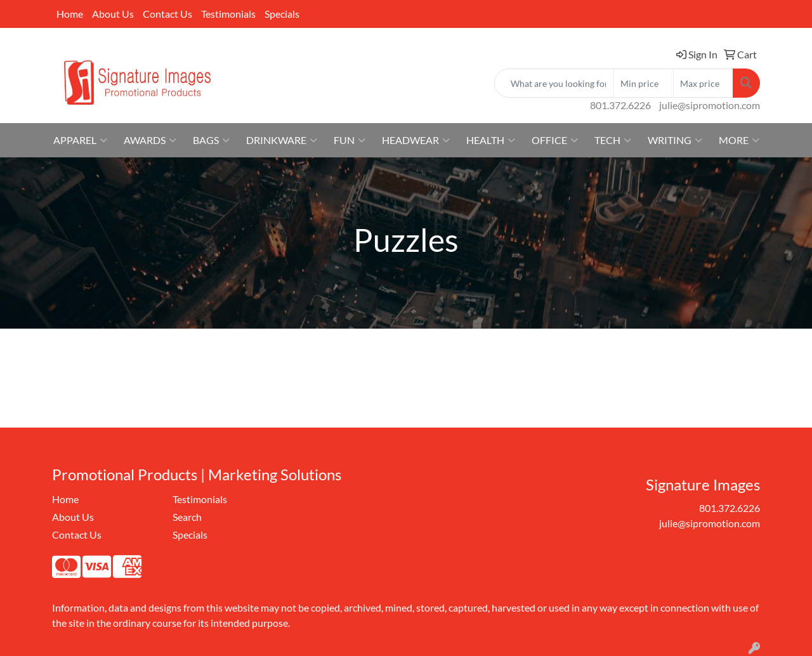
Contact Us (167, 14)
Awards (150, 140)
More (739, 140)
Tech (613, 140)
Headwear (416, 140)
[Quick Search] (554, 83)
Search (187, 517)
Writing (675, 140)
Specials (282, 14)
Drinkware (282, 140)
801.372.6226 (620, 105)
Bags (211, 140)
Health (491, 140)
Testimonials (228, 14)
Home (70, 14)
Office (555, 140)
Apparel (80, 140)
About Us (113, 14)
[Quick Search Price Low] (644, 83)
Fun (350, 140)
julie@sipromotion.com (710, 105)
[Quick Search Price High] (703, 83)
